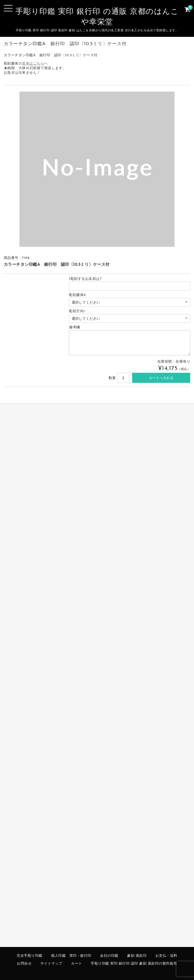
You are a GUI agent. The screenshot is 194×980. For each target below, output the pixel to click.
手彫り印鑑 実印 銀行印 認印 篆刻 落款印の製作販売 (134, 964)
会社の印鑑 (109, 956)
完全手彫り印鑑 (30, 956)
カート (77, 964)
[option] (97, 169)
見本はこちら (33, 64)
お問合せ (24, 964)
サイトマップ (51, 964)
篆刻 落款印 (137, 956)
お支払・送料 (166, 956)
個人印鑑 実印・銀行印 (71, 956)
